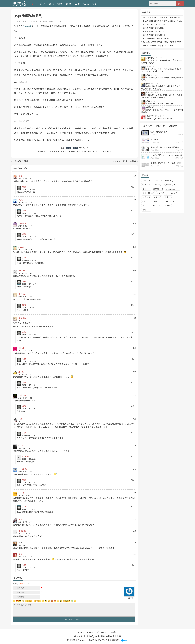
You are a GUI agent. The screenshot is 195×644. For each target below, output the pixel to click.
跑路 (76, 148)
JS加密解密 (101, 632)
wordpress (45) (173, 189)
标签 (60, 4)
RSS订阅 (71, 640)
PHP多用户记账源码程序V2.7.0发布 (158, 46)
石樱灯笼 (22, 223)
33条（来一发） (56, 22)
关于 (43, 4)
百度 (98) (158, 180)
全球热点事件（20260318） (155, 35)
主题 (78, 4)
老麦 (20, 176)
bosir (21, 446)
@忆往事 (27, 26)
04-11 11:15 (156, 84)
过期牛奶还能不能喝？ (160, 132)
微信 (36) (157, 197)
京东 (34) (157, 201)
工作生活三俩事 (20, 161)
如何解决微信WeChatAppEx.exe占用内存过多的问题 (166, 155)
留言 (69, 4)
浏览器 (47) (158, 189)
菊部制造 (22, 531)
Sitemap (82, 640)
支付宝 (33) (169, 201)
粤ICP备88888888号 (99, 640)
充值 (68, 148)
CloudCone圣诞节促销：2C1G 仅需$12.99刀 (162, 42)
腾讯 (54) (146, 189)
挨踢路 (19, 4)
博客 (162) (147, 180)
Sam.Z (21, 247)
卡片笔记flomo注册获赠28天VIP (156, 39)
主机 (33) (146, 206)
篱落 (114, 636)
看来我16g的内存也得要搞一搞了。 (161, 118)
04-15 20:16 (156, 75)
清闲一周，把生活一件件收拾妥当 (165, 147)
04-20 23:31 (160, 58)
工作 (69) (157, 185)
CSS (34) (146, 201)
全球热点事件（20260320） (155, 32)
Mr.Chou (22, 271)
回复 (134, 176)
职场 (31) (146, 210)
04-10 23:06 (156, 93)
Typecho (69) (170, 185)
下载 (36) (146, 197)
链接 (52, 4)
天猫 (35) (168, 197)
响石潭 (21, 493)
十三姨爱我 (23, 469)
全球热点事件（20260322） (155, 28)
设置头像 (130, 598)
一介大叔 (22, 395)
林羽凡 (21, 348)
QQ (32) (157, 206)
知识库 (81, 632)
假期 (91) (169, 180)
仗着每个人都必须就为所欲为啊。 (160, 104)
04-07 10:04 (156, 101)
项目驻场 (154, 140)
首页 (34, 4)
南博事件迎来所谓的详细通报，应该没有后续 (167, 163)
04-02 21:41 (160, 116)
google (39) (172, 193)
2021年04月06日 (21, 22)
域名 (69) (146, 185)
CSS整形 (113, 632)
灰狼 (24, 187)
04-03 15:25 (160, 107)
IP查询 (90, 632)
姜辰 (20, 554)
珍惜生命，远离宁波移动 (124, 161)
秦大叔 (21, 200)
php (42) (161, 193)
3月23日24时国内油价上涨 (154, 24)
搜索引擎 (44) (148, 193)
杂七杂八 (34, 22)
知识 (95, 4)
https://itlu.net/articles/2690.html (96, 151)
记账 (86, 4)
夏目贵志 (22, 294)
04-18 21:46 (154, 67)
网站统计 (116, 640)
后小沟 (21, 372)
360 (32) (167, 206)
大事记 (21, 519)
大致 (20, 419)
